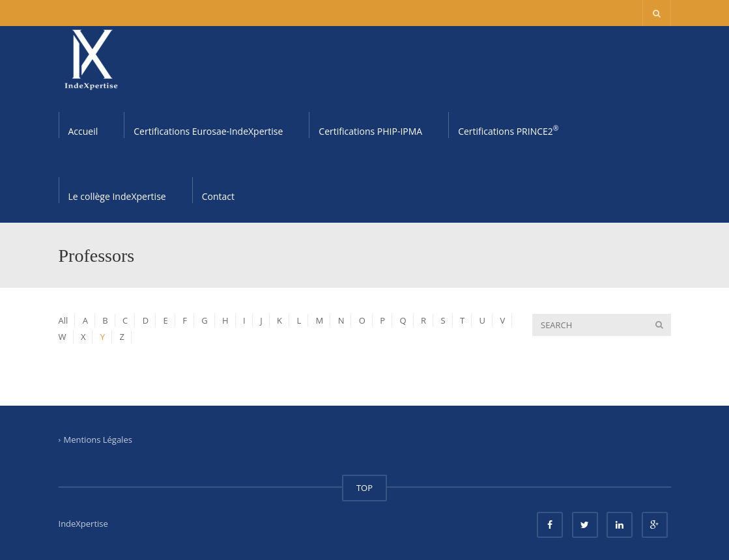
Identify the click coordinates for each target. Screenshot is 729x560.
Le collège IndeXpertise (117, 196)
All (64, 320)
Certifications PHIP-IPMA (370, 131)
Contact (218, 196)
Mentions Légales (98, 440)
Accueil (83, 131)
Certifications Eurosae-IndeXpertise (208, 131)
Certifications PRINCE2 (508, 130)
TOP (364, 488)
